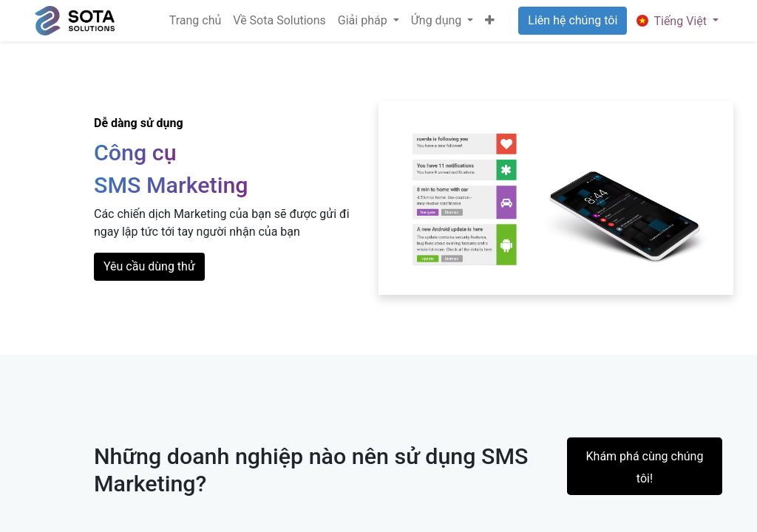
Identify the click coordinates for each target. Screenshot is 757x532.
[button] (490, 21)
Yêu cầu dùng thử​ (149, 266)
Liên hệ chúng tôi (573, 20)
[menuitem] (196, 21)
